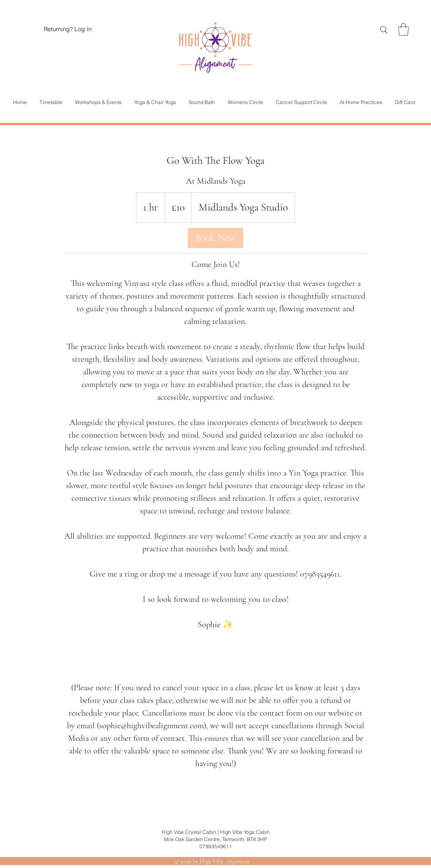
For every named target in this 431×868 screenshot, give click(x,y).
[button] (403, 29)
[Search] (384, 30)
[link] (215, 238)
